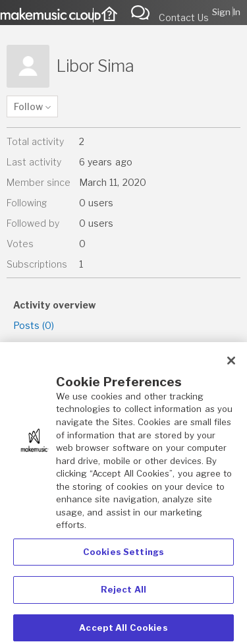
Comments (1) (44, 346)
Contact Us (184, 17)
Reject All (123, 595)
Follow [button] (28, 106)
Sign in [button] (226, 12)
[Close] (231, 366)
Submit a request (144, 12)
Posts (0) (34, 325)
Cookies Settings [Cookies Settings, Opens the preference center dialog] (123, 557)
